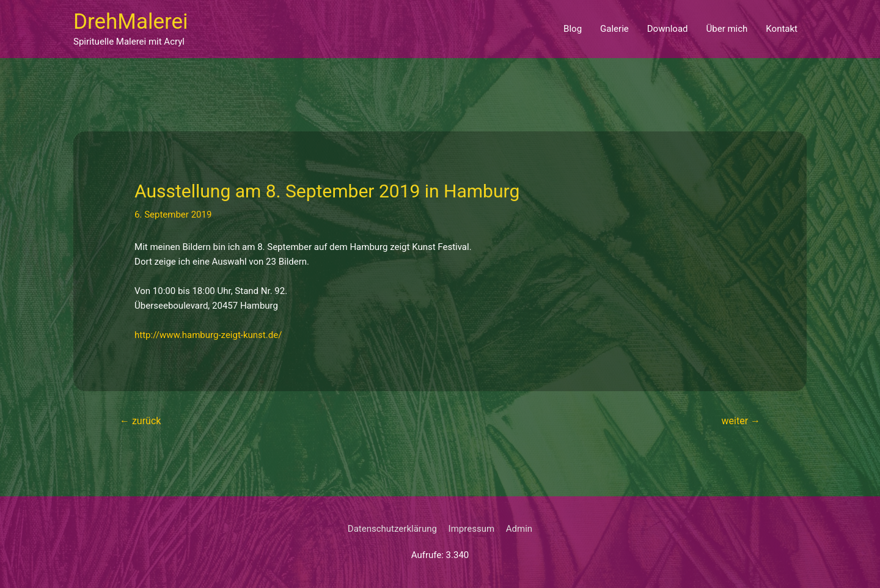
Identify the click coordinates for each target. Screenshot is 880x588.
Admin (519, 529)
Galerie (614, 29)
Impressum (471, 529)
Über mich (727, 29)
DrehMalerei (131, 22)
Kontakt (782, 29)
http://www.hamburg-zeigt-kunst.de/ (208, 335)
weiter (741, 421)
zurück (140, 421)
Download (668, 29)
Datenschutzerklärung (392, 529)
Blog (573, 29)
